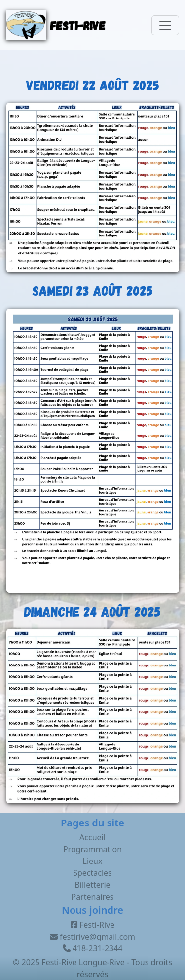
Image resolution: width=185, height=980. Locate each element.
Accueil (92, 837)
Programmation (92, 849)
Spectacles (92, 873)
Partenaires (92, 897)
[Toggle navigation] (165, 25)
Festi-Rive (92, 925)
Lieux (93, 861)
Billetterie (92, 885)
